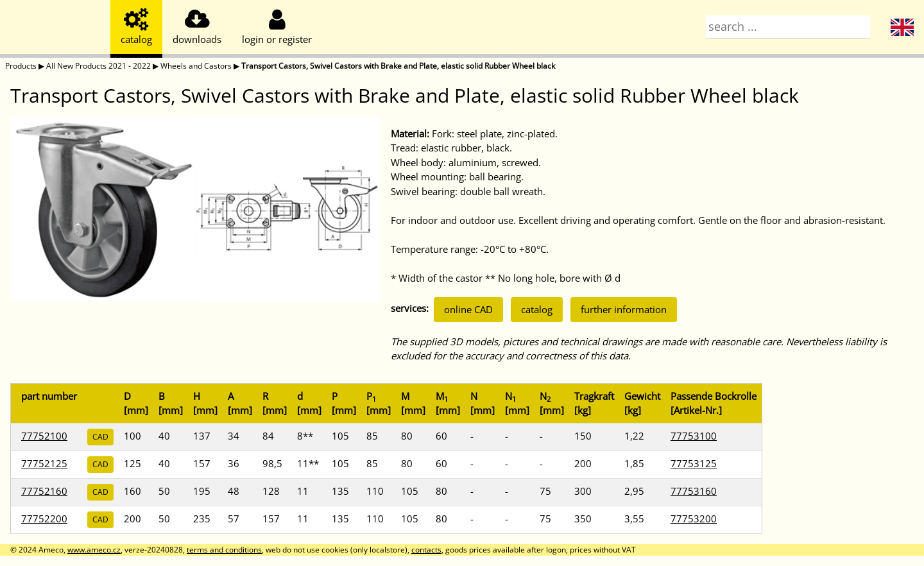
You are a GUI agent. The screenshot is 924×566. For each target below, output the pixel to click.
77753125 (694, 463)
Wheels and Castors (196, 66)
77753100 (694, 436)
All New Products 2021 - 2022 (98, 66)
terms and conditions (224, 550)
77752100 (44, 436)
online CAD (468, 309)
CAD (100, 437)
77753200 (694, 519)
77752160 (44, 491)
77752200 (44, 519)
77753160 (694, 491)
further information (624, 309)
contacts (426, 550)
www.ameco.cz (94, 550)
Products (21, 66)
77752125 (44, 463)
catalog (537, 309)
